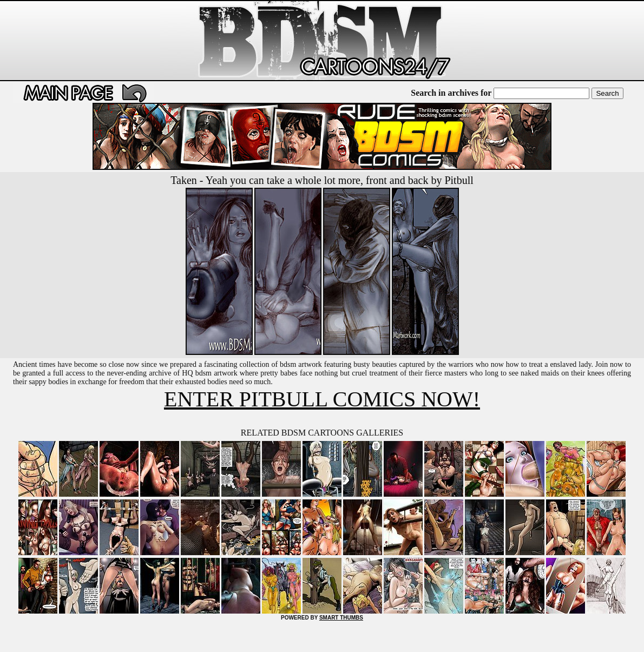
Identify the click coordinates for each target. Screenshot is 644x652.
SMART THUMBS (341, 618)
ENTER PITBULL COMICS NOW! (322, 399)
